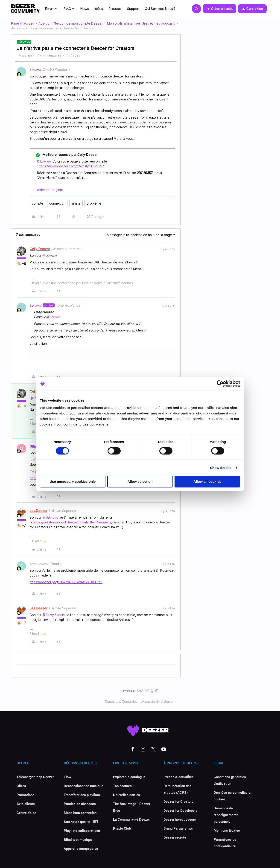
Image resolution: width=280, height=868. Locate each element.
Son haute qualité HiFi (81, 822)
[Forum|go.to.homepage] (25, 9)
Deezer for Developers (181, 810)
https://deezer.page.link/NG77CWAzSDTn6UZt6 (66, 582)
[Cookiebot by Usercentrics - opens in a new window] (220, 384)
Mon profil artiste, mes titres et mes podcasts (141, 23)
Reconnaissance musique (83, 786)
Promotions (25, 795)
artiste (76, 203)
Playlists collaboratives (82, 831)
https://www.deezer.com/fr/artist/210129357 (71, 166)
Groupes (115, 9)
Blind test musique (78, 839)
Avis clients (26, 804)
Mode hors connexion (80, 813)
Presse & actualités (179, 777)
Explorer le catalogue (129, 777)
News (85, 9)
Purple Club (122, 828)
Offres (21, 786)
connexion (57, 203)
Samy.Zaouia (39, 564)
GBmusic (36, 446)
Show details (221, 468)
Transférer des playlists (82, 795)
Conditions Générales (121, 701)
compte (38, 203)
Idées (99, 9)
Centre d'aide (26, 813)
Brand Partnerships (178, 828)
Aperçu (44, 23)
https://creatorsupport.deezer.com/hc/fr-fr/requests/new (76, 522)
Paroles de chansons (80, 804)
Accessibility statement (158, 701)
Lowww (35, 70)
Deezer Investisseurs (180, 819)
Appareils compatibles (81, 848)
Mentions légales (227, 830)
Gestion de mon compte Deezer (78, 23)
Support (133, 9)
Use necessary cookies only (73, 482)
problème (94, 203)
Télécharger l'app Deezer (35, 777)
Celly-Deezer (40, 249)
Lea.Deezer (39, 511)
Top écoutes (122, 786)
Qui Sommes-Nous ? (160, 9)
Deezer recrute (175, 837)
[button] (220, 9)
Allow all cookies (207, 482)
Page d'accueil (23, 23)
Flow (67, 777)
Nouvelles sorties (127, 795)
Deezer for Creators (178, 801)
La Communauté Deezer (131, 819)
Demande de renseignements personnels (226, 815)
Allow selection (140, 482)
